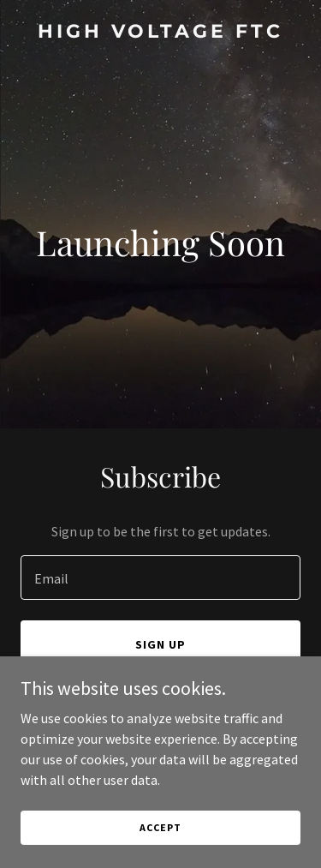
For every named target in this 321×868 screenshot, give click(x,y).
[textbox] (160, 578)
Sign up (160, 644)
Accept (160, 827)
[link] (160, 33)
